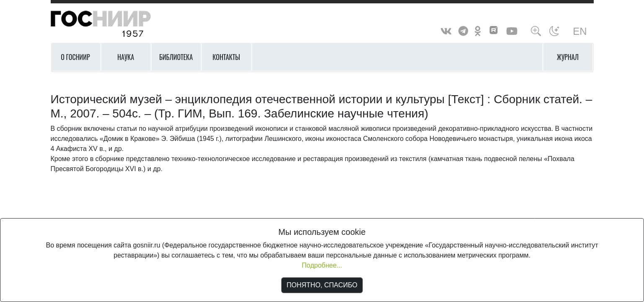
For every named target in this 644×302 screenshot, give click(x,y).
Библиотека (176, 57)
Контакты (226, 57)
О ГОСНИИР (75, 57)
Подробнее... (322, 265)
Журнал (568, 57)
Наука (126, 57)
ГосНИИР (111, 24)
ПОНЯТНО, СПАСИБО (322, 285)
